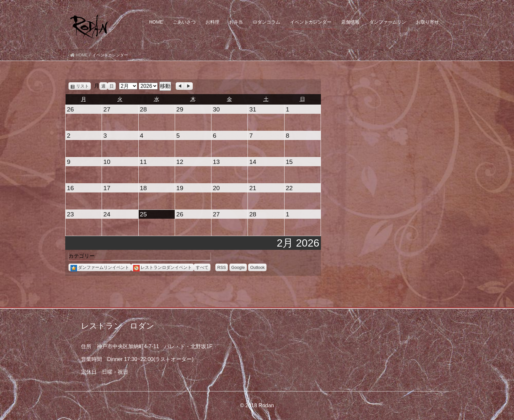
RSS (222, 267)
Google (238, 267)
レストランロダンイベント (162, 267)
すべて (202, 267)
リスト (83, 86)
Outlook (257, 267)
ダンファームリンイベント (100, 267)
